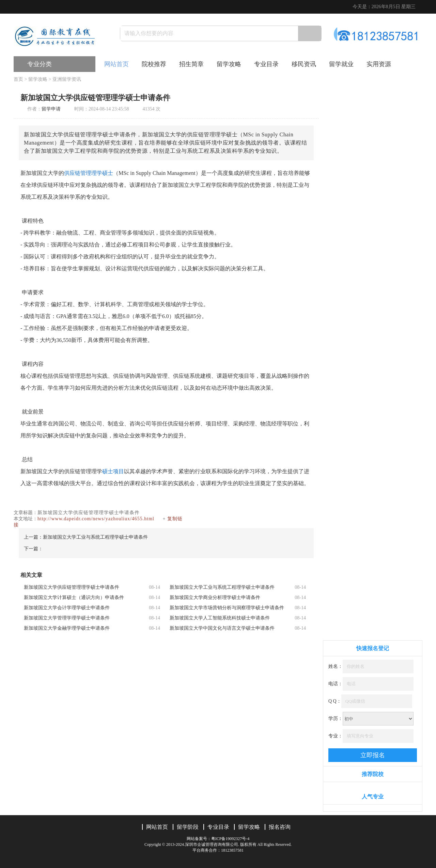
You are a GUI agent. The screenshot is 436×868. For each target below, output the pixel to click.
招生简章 (191, 64)
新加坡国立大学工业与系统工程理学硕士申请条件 (95, 537)
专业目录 (266, 64)
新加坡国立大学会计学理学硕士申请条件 (67, 608)
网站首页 (116, 64)
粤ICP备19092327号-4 (230, 839)
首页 (18, 79)
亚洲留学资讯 (67, 79)
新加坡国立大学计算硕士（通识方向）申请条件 (74, 597)
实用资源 (379, 64)
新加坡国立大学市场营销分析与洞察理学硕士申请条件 (227, 608)
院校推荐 (154, 64)
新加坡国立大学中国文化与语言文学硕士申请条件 (222, 628)
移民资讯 (304, 64)
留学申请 (51, 109)
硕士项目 (113, 471)
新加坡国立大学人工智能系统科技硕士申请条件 (220, 618)
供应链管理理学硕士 (89, 173)
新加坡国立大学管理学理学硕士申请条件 (67, 618)
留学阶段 (188, 827)
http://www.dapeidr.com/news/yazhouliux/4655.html (96, 519)
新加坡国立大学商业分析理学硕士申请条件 (215, 597)
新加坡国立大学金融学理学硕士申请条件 (67, 628)
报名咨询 (280, 827)
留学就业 (341, 64)
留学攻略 (229, 64)
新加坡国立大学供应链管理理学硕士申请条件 (72, 587)
